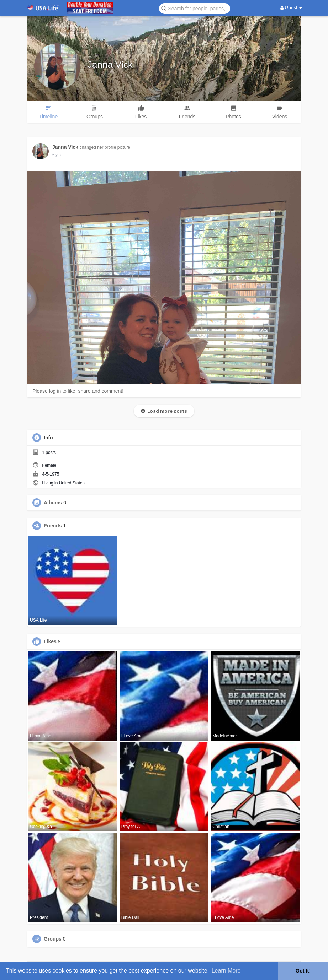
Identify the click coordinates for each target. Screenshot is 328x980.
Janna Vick (110, 65)
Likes (50, 641)
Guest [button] (291, 8)
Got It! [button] (303, 971)
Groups (53, 939)
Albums (53, 503)
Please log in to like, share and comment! (78, 391)
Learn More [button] (226, 971)
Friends (53, 526)
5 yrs (57, 155)
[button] (195, 8)
